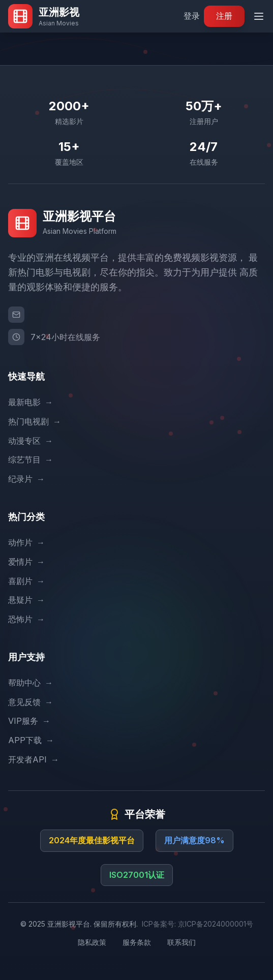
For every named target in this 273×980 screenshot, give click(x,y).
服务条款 (137, 942)
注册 (224, 16)
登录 (192, 16)
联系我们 (181, 942)
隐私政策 (92, 942)
